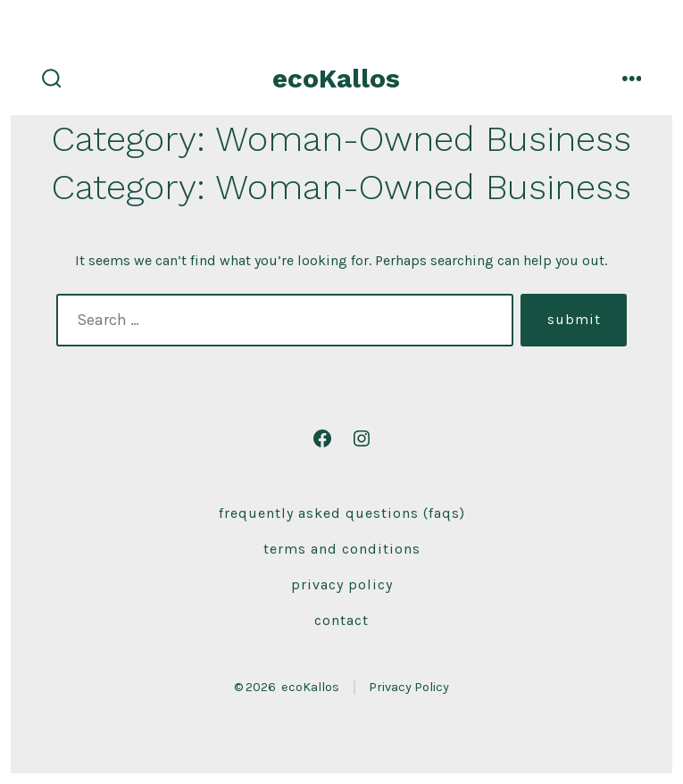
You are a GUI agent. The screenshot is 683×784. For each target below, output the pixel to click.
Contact (341, 620)
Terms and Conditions (342, 549)
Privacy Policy (342, 584)
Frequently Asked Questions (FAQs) (342, 513)
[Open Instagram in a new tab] (362, 438)
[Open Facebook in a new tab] (322, 438)
